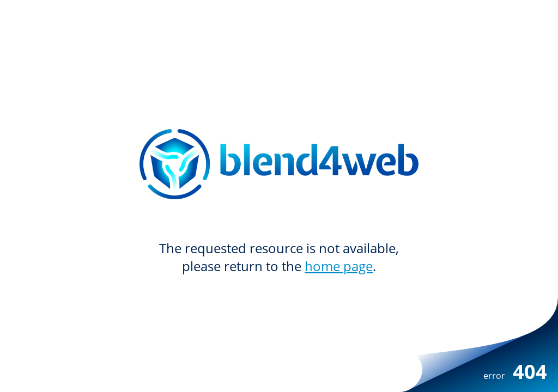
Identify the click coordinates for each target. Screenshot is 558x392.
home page (339, 266)
